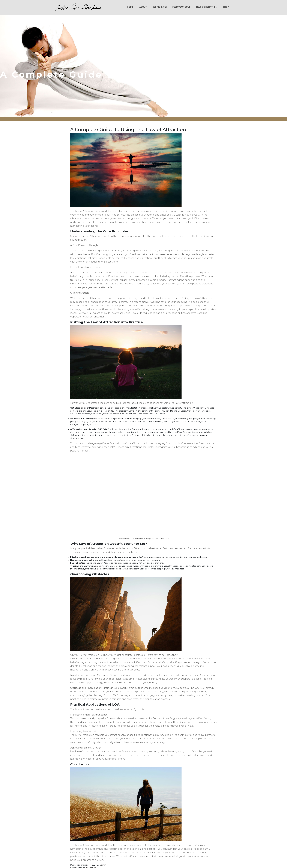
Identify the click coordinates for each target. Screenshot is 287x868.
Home (130, 7)
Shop (226, 7)
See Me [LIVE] (160, 7)
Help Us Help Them (207, 7)
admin (103, 865)
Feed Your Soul (181, 7)
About (143, 7)
